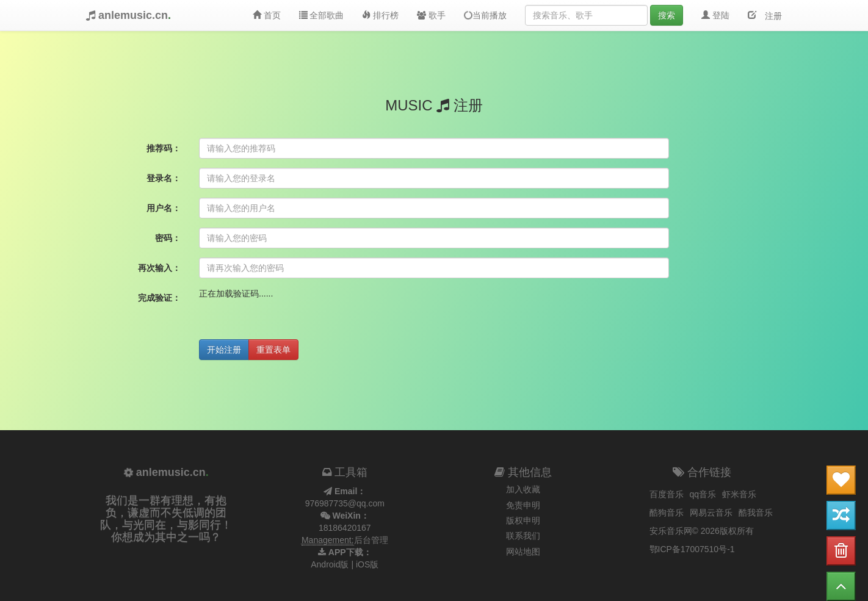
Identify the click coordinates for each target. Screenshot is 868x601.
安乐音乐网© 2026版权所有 (702, 531)
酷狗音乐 (667, 513)
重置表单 (273, 350)
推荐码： (164, 148)
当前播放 (485, 16)
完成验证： (159, 298)
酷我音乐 (756, 513)
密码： (168, 238)
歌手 (431, 15)
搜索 (667, 15)
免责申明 (523, 505)
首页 (267, 15)
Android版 (330, 564)
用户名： (164, 208)
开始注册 (224, 350)
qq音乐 (703, 494)
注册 (769, 15)
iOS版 (367, 564)
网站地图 (523, 552)
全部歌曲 (322, 15)
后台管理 (371, 540)
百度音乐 (667, 494)
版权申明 (523, 520)
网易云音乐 (711, 513)
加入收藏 (523, 489)
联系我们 (523, 536)
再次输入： (159, 268)
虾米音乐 (739, 494)
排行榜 (380, 15)
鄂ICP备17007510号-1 (692, 549)
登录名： (164, 178)
